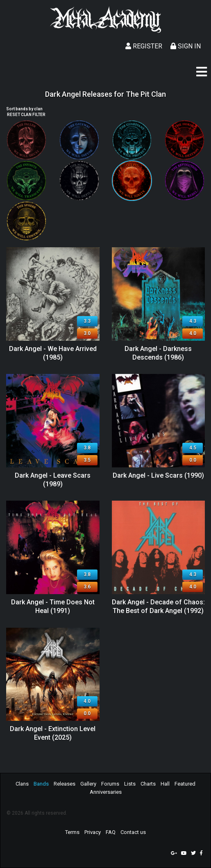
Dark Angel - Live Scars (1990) (158, 475)
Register (144, 46)
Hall (165, 784)
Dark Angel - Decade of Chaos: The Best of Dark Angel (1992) (158, 606)
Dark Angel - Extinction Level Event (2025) (53, 733)
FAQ (111, 832)
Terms (72, 832)
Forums (110, 784)
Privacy (93, 832)
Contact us (133, 832)
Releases (65, 784)
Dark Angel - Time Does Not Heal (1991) (53, 606)
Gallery (88, 784)
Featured (185, 784)
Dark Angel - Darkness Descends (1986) (158, 353)
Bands (41, 784)
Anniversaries (106, 792)
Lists (130, 784)
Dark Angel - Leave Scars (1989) (53, 480)
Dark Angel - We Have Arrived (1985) (53, 353)
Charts (148, 784)
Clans (22, 784)
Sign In (186, 46)
